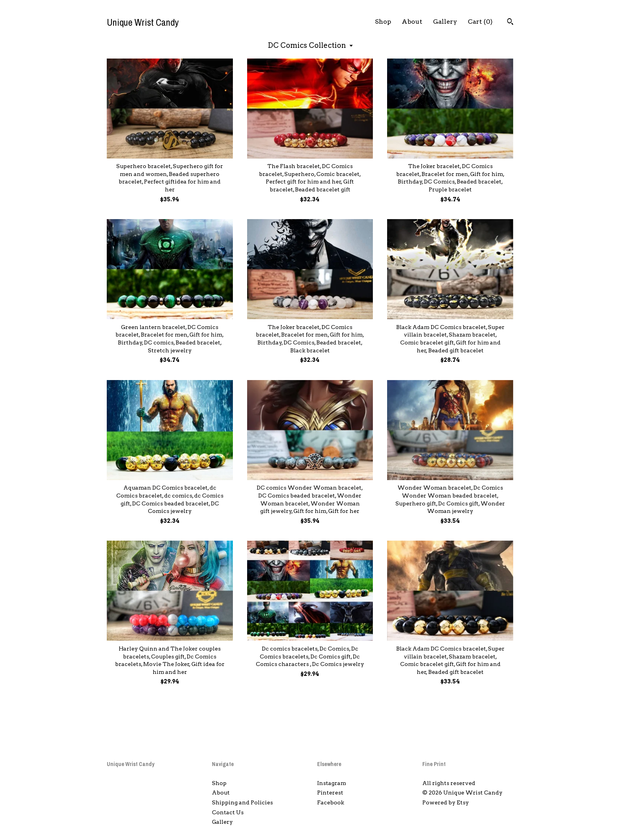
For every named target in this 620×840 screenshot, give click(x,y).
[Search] (510, 23)
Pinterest (330, 793)
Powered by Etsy (446, 802)
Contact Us (228, 812)
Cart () (480, 22)
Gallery (445, 22)
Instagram (332, 783)
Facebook (331, 802)
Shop (383, 22)
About (412, 22)
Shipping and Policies (242, 802)
